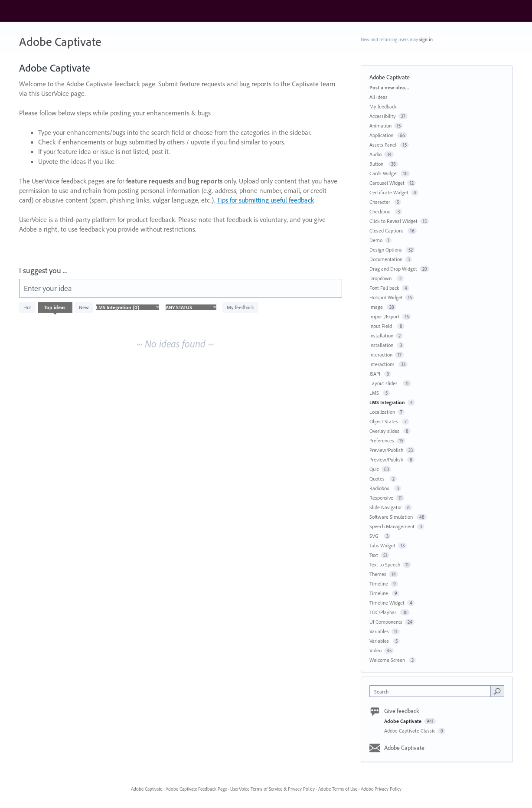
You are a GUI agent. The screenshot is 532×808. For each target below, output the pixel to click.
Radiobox (380, 488)
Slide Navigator (386, 507)
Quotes (378, 479)
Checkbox (381, 211)
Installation (381, 335)
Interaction (381, 355)
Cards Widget (384, 173)
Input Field (382, 326)
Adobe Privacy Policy (381, 789)
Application (382, 135)
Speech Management (392, 526)
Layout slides (385, 383)
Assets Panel (383, 145)
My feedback (240, 307)
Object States (384, 421)
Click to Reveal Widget (393, 221)
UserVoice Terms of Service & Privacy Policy (273, 789)
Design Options (386, 250)
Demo (376, 240)
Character (380, 202)
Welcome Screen (388, 660)
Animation (380, 126)
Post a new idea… (389, 87)
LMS (375, 393)
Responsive (381, 498)
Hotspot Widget (386, 297)
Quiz (374, 469)
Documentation (386, 259)
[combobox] (432, 691)
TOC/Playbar (383, 612)
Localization (382, 412)
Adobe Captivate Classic (410, 731)
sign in (426, 39)
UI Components (386, 622)
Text (374, 555)
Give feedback (402, 711)
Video (375, 650)
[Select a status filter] (191, 307)
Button (378, 164)
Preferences (382, 440)
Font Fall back (384, 288)
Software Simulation (392, 517)
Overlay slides (385, 431)
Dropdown (382, 278)
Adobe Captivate (403, 721)
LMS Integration (387, 402)
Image (377, 307)
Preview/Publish (386, 450)
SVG (375, 536)
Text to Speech (385, 564)
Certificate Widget (389, 192)
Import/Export (385, 316)
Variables (379, 631)
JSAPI (375, 374)
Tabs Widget (382, 545)
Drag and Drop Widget (393, 269)
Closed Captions (387, 231)
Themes (378, 574)
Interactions (383, 364)
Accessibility (383, 116)
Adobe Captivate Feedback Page (196, 789)
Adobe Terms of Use (338, 789)
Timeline (379, 584)
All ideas (379, 97)
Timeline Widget (387, 603)
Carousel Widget (387, 183)
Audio (375, 154)
